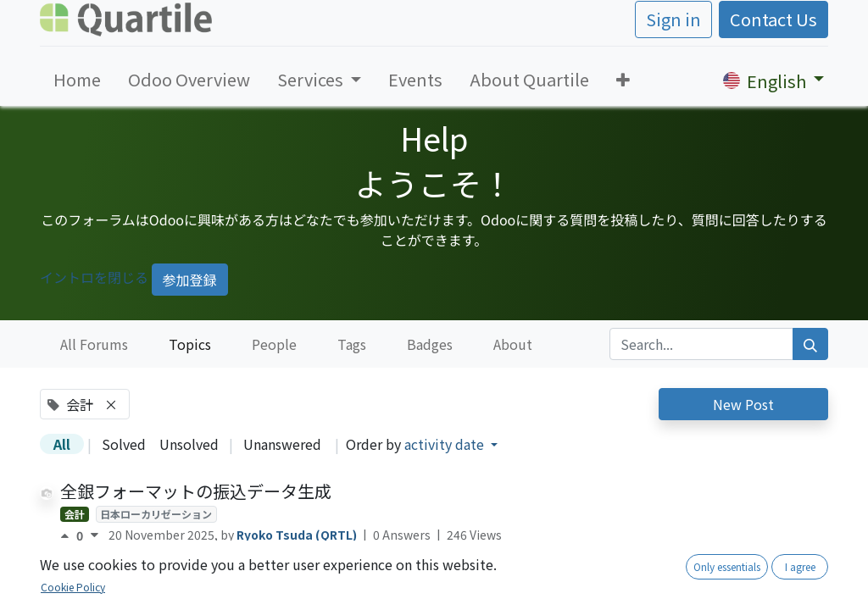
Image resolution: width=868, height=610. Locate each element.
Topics (190, 344)
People (274, 344)
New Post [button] (743, 404)
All (62, 444)
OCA (111, 598)
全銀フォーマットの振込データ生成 (196, 491)
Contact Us (773, 19)
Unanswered (282, 444)
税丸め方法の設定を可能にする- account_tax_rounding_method (313, 575)
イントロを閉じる (94, 277)
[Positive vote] (68, 535)
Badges (430, 344)
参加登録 (190, 280)
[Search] (810, 344)
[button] (623, 80)
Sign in (673, 19)
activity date (446, 444)
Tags (352, 344)
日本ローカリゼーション (156, 514)
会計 (75, 514)
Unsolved (189, 444)
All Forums (94, 344)
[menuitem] (77, 80)
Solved (124, 444)
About (513, 344)
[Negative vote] (95, 535)
